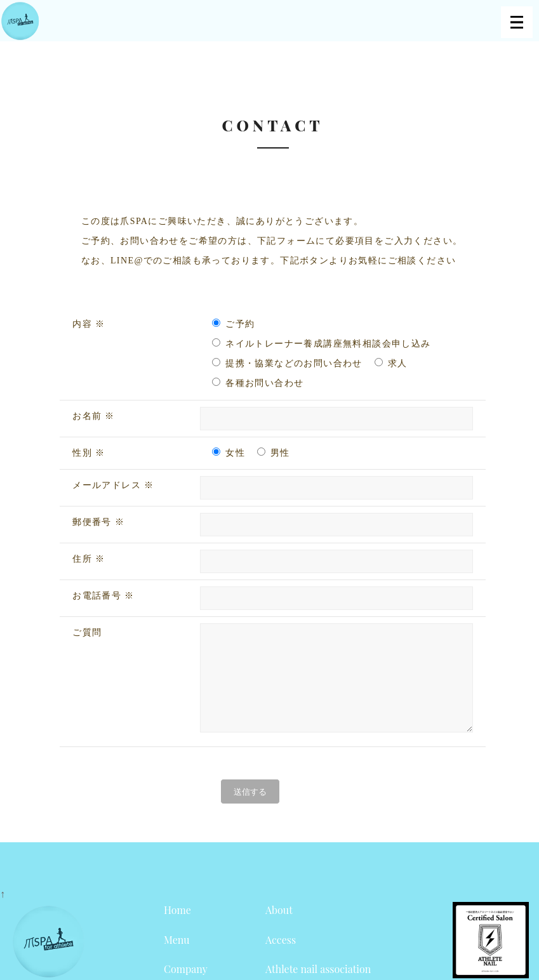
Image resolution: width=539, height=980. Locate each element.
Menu (177, 959)
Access (281, 959)
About (279, 929)
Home (177, 929)
